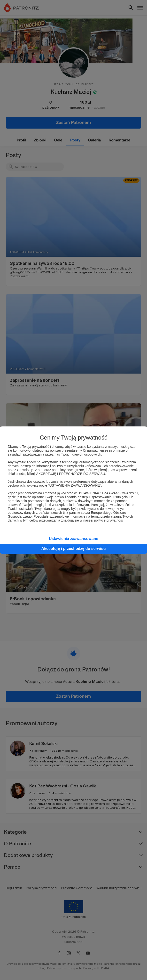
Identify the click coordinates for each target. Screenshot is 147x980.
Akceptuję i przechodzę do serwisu (74, 549)
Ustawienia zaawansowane (74, 539)
